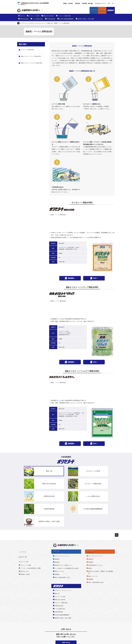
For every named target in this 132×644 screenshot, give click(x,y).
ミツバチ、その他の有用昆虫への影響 (30, 530)
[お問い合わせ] (109, 3)
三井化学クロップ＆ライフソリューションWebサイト (36, 633)
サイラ (21, 624)
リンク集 (105, 620)
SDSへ (95, 266)
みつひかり (83, 627)
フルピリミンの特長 (26, 527)
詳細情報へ (71, 266)
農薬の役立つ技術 (85, 621)
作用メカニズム (25, 533)
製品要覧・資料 (86, 3)
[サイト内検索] (113, 3)
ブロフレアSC (23, 621)
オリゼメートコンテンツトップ (37, 23)
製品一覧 (50, 23)
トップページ (23, 23)
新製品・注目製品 (68, 3)
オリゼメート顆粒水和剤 (27, 50)
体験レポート (83, 624)
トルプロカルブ (24, 627)
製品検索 (77, 3)
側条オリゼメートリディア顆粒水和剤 (31, 56)
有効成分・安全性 (25, 536)
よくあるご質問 (107, 617)
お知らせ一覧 (23, 519)
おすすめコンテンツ (100, 3)
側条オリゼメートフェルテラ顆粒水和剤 (31, 63)
